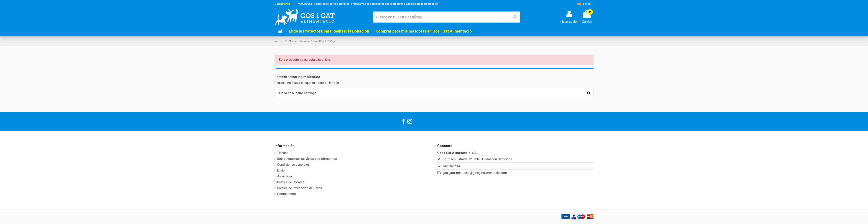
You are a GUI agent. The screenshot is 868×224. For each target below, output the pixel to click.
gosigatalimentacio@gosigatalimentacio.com (475, 173)
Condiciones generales (293, 165)
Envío (281, 170)
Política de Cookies (291, 182)
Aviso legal (285, 176)
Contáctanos (282, 4)
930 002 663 (451, 166)
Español (585, 4)
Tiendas (283, 153)
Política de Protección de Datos (300, 188)
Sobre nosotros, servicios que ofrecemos (307, 159)
